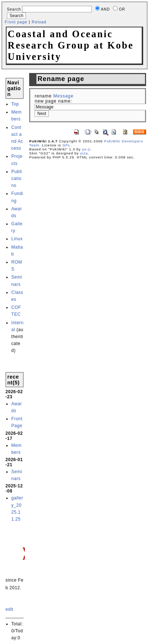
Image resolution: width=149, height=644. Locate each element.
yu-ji (87, 149)
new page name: (53, 101)
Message (63, 96)
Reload (39, 22)
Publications (17, 179)
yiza (84, 153)
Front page (16, 22)
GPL (66, 145)
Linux (17, 239)
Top (15, 104)
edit (9, 609)
